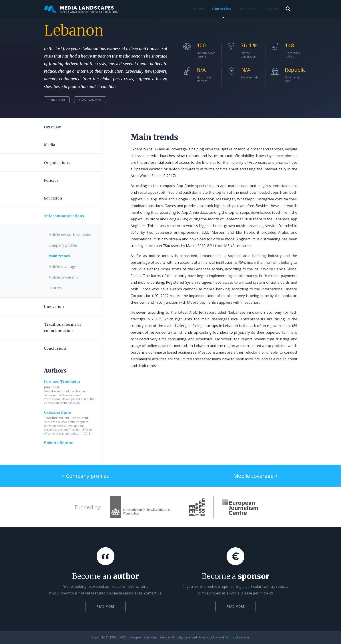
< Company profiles (85, 476)
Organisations (57, 163)
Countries (221, 9)
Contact (270, 9)
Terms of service (237, 637)
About (197, 9)
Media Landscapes (81, 9)
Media (50, 145)
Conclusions (55, 348)
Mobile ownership (64, 277)
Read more (106, 606)
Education (53, 198)
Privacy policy (208, 637)
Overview (52, 127)
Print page (57, 100)
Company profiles (63, 245)
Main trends (59, 256)
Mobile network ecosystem (71, 235)
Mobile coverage (62, 267)
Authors (246, 9)
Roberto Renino (59, 443)
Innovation (54, 307)
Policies (51, 180)
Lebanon (74, 30)
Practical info (90, 100)
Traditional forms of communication (62, 327)
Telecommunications (64, 216)
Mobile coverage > (256, 476)
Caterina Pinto (58, 412)
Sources (55, 288)
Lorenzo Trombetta (62, 382)
